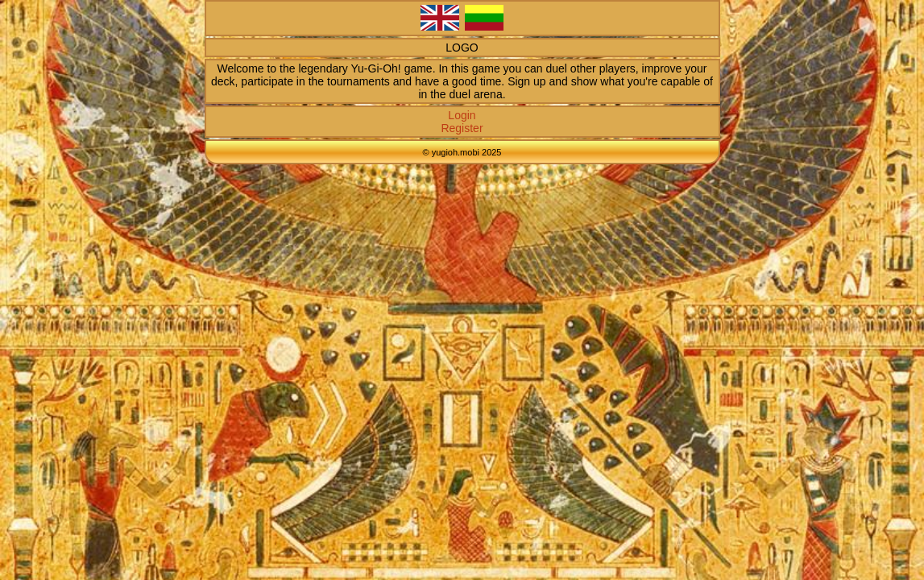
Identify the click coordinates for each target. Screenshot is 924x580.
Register (462, 128)
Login (462, 115)
